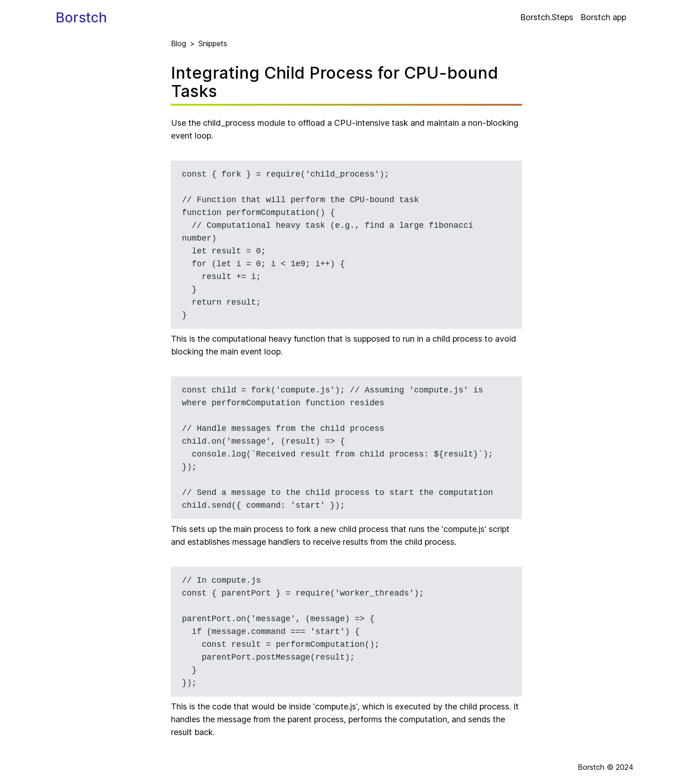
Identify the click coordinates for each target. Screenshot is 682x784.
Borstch (81, 17)
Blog (178, 43)
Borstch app (603, 17)
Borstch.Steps (547, 17)
